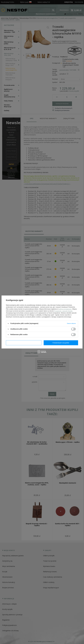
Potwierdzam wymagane (24, 343)
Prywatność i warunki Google (63, 311)
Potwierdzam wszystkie (61, 343)
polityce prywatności (65, 309)
